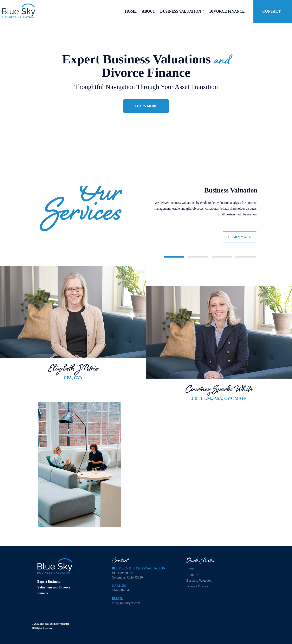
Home (190, 569)
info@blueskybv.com (126, 603)
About (193, 575)
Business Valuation (199, 580)
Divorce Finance (197, 586)
